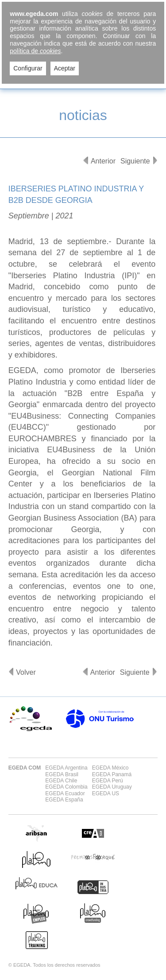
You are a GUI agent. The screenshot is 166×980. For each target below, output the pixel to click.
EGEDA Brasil (62, 774)
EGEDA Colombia (66, 787)
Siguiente (135, 161)
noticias (83, 115)
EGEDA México (110, 768)
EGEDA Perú (108, 781)
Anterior (103, 161)
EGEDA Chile (61, 781)
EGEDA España (64, 800)
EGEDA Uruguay (112, 787)
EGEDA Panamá (112, 774)
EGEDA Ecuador (65, 793)
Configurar (28, 68)
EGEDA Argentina (66, 768)
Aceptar (65, 68)
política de (35, 51)
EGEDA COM (25, 768)
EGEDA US (106, 793)
